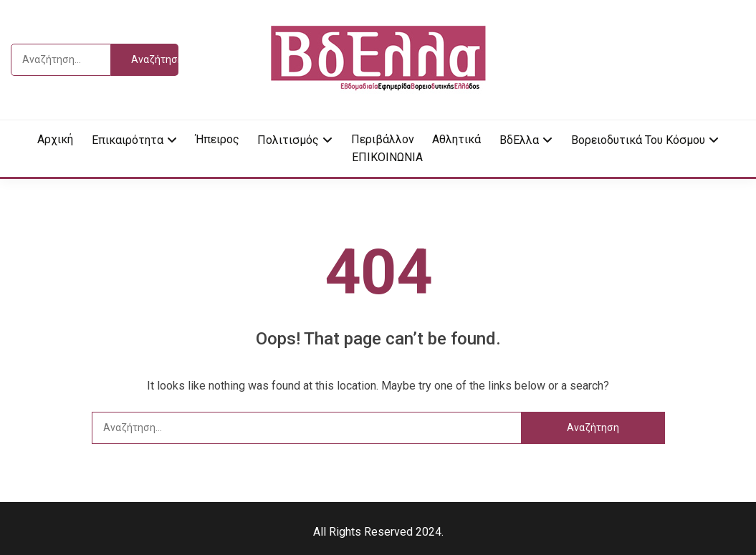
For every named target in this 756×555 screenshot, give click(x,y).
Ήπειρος (217, 139)
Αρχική (55, 139)
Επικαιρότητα (128, 140)
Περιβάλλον (383, 139)
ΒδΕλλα (519, 140)
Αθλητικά (456, 139)
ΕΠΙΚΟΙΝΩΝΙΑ (387, 157)
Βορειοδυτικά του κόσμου (638, 140)
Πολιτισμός (288, 140)
